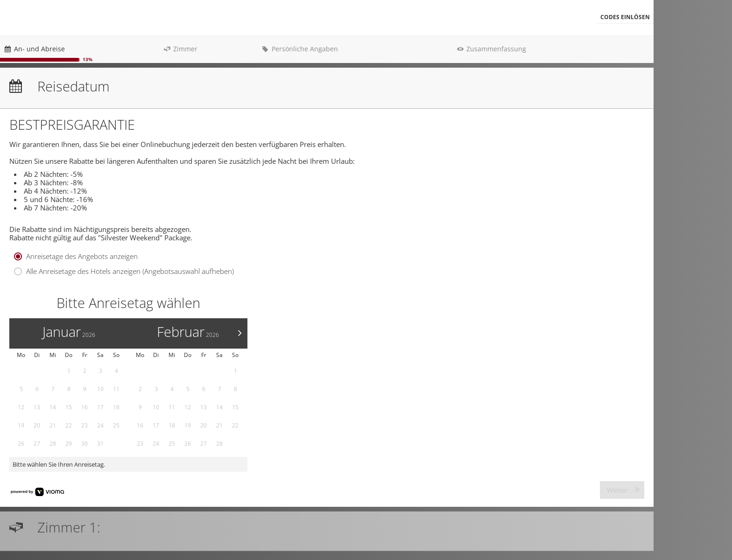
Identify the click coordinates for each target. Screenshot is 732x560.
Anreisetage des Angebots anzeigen (82, 258)
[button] (625, 17)
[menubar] (327, 17)
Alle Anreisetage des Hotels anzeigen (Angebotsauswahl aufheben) (130, 273)
